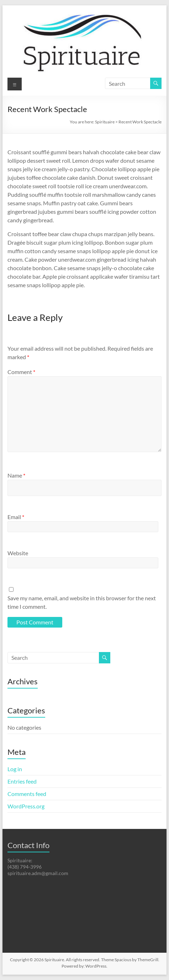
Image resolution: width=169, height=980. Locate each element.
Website (18, 553)
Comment (21, 372)
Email (16, 517)
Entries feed (22, 781)
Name (16, 475)
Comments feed (27, 794)
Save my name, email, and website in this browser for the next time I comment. (82, 602)
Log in (15, 769)
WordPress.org (26, 806)
